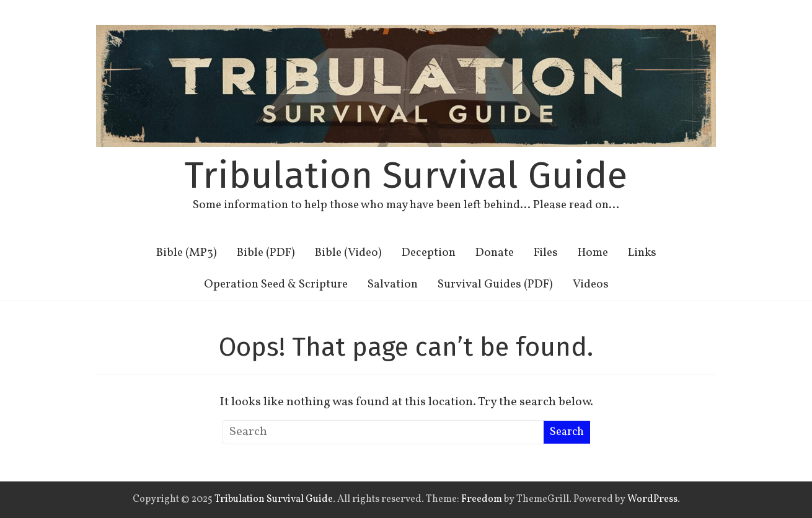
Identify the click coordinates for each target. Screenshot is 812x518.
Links (642, 253)
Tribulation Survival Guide (406, 175)
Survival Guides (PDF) (495, 284)
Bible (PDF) (266, 253)
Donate (495, 253)
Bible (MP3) (187, 253)
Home (593, 253)
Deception (429, 253)
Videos (591, 284)
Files (546, 253)
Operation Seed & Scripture (276, 284)
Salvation (393, 284)
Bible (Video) (348, 253)
